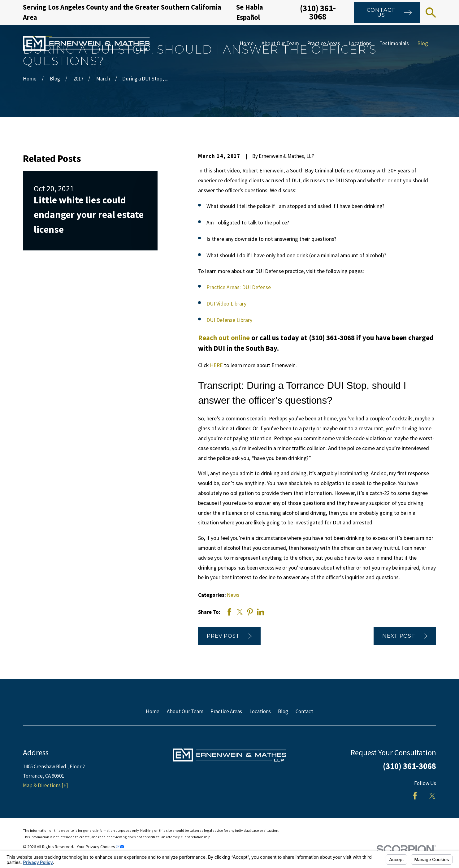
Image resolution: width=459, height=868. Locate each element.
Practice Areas (226, 711)
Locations (260, 711)
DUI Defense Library (229, 320)
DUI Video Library (226, 304)
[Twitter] (432, 796)
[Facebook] (415, 796)
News (233, 595)
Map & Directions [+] (45, 785)
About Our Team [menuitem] (280, 43)
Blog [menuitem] (423, 43)
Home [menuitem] (247, 43)
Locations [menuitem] (360, 43)
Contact (304, 711)
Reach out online (224, 338)
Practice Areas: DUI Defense (239, 287)
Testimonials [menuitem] (394, 43)
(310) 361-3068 (318, 12)
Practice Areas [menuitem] (324, 43)
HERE (216, 365)
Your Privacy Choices (100, 847)
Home (153, 711)
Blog (283, 711)
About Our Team (185, 711)
